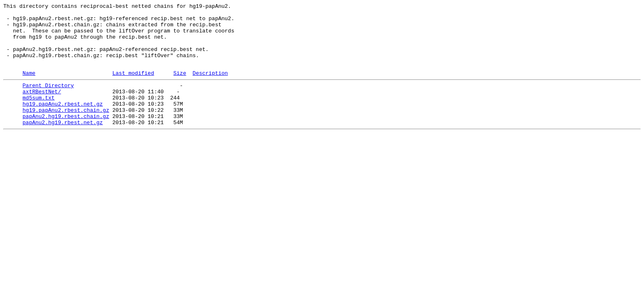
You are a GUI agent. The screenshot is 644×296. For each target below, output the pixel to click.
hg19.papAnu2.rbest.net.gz (63, 122)
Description (210, 86)
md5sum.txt (39, 115)
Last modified (133, 86)
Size (180, 86)
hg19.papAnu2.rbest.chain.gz (66, 129)
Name (29, 86)
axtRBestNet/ (42, 107)
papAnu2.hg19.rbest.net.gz (63, 144)
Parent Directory (48, 100)
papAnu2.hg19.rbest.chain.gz (66, 137)
